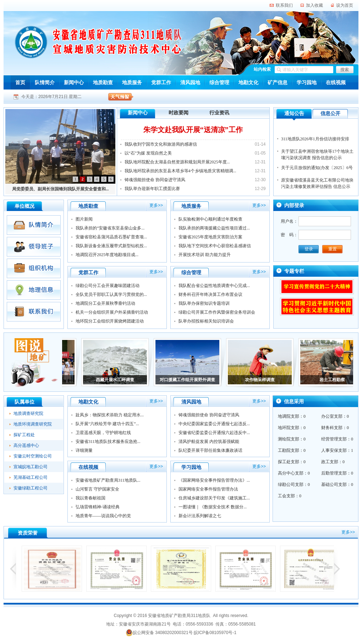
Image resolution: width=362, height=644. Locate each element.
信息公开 (330, 113)
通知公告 (294, 113)
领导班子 (34, 247)
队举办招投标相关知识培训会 (206, 321)
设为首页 (345, 5)
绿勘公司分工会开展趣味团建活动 (108, 286)
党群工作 (161, 82)
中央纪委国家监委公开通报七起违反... (214, 424)
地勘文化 (248, 82)
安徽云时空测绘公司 (33, 456)
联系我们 (284, 5)
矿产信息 (278, 82)
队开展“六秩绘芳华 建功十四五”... (107, 424)
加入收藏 (314, 5)
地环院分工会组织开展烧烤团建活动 (110, 321)
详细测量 (84, 450)
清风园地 (190, 82)
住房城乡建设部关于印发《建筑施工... (214, 498)
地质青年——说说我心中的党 (103, 516)
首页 (20, 82)
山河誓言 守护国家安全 (97, 489)
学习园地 (307, 82)
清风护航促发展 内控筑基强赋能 (209, 442)
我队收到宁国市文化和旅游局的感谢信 (161, 144)
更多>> (156, 205)
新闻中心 (74, 82)
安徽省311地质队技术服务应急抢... (108, 442)
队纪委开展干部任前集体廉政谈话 (210, 450)
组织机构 (34, 268)
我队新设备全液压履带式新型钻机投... (111, 246)
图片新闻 (84, 219)
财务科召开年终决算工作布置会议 (210, 294)
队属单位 (24, 402)
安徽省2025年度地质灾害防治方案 (210, 237)
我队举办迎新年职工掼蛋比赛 (152, 189)
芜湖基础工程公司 (31, 477)
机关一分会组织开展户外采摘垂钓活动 (112, 312)
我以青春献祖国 (90, 498)
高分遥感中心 (26, 445)
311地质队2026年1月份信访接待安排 (315, 141)
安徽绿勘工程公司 (31, 488)
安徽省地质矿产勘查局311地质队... (108, 480)
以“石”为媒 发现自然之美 (148, 153)
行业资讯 (219, 113)
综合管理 (219, 82)
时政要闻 (179, 113)
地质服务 (132, 82)
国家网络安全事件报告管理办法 (208, 489)
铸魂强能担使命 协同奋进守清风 (155, 180)
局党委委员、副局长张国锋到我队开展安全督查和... (61, 189)
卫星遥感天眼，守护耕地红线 (103, 433)
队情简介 (45, 82)
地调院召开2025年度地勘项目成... (107, 255)
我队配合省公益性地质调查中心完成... (214, 286)
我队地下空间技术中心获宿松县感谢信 (215, 246)
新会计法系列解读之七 (200, 516)
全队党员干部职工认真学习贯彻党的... (111, 294)
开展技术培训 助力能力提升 (205, 255)
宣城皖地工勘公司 (31, 467)
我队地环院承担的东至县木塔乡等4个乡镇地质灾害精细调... (180, 171)
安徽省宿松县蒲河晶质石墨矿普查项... (111, 237)
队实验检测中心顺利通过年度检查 (210, 219)
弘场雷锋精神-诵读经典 (98, 507)
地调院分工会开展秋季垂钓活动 (105, 303)
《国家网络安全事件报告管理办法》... (214, 480)
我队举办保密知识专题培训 (204, 303)
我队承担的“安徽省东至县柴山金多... (110, 228)
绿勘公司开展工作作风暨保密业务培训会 (217, 312)
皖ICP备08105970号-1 (215, 633)
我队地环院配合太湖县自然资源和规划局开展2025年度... (177, 162)
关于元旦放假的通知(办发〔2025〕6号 (317, 170)
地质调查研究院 (28, 413)
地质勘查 (103, 82)
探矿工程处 (24, 435)
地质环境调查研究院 (33, 424)
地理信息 (34, 290)
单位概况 (24, 206)
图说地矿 (31, 362)
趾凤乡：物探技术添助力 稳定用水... (110, 415)
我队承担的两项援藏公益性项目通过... (214, 228)
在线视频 (336, 82)
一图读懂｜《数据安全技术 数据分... (213, 507)
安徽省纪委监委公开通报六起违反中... (214, 433)
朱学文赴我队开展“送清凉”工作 (193, 130)
